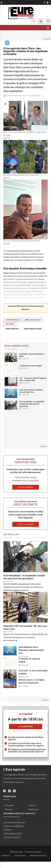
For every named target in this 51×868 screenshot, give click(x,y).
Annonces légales (41, 21)
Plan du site (20, 856)
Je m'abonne (33, 21)
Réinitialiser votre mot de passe (26, 481)
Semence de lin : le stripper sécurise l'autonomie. (31, 681)
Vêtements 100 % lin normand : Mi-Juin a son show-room (25, 627)
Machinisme (34, 809)
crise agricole (12, 329)
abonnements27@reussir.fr (15, 822)
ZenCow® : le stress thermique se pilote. (32, 355)
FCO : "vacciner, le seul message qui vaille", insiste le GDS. (33, 379)
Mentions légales (38, 856)
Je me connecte (26, 487)
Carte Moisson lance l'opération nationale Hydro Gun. (31, 391)
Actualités (10, 805)
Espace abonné (48, 21)
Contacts (6, 856)
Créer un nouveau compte (26, 477)
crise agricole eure (33, 329)
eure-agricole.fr (33, 320)
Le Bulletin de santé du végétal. (31, 366)
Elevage (9, 809)
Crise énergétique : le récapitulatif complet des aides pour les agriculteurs (32, 404)
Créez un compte (25, 524)
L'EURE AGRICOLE (13, 320)
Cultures (10, 324)
